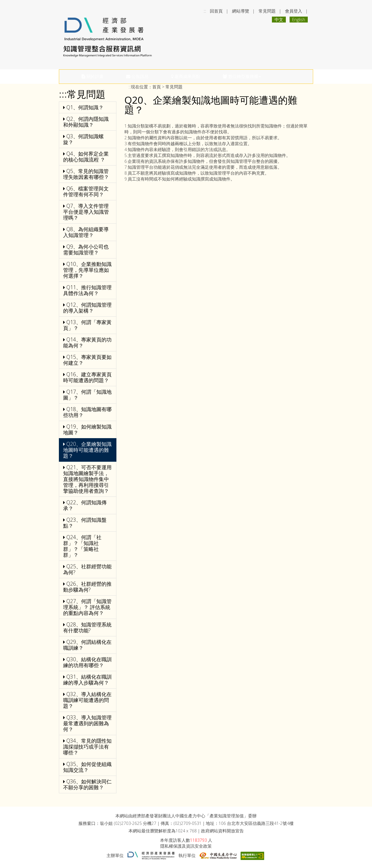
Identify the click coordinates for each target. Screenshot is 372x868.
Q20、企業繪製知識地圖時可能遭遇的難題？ (87, 450)
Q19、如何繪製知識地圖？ (87, 429)
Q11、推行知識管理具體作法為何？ (87, 290)
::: (205, 11)
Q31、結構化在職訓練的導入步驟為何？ (87, 680)
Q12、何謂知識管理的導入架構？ (87, 308)
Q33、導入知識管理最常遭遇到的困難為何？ (87, 723)
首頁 (157, 87)
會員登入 (294, 11)
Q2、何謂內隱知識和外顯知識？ (86, 122)
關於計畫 (93, 76)
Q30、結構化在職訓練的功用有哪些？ (87, 662)
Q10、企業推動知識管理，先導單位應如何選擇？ (87, 270)
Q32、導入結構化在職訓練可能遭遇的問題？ (87, 700)
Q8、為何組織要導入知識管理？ (86, 232)
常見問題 (267, 11)
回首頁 (216, 11)
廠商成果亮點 (186, 76)
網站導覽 (241, 11)
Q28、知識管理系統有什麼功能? (87, 627)
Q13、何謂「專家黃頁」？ (87, 325)
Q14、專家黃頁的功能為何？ (87, 342)
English (299, 20)
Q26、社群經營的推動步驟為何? (87, 587)
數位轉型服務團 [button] (242, 76)
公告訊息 (137, 76)
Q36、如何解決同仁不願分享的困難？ (87, 784)
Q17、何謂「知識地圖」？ (87, 395)
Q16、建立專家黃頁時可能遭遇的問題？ (87, 377)
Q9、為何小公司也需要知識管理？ (86, 249)
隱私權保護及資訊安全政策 (186, 846)
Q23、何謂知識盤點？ (85, 523)
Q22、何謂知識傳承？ (85, 505)
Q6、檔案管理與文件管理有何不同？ (86, 191)
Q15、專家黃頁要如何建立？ (87, 360)
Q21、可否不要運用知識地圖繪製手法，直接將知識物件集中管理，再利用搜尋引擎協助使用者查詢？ (87, 479)
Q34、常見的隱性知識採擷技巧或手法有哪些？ (87, 747)
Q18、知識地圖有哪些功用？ (87, 412)
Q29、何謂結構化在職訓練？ (87, 645)
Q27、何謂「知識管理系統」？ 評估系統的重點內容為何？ (87, 607)
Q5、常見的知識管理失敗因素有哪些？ (86, 174)
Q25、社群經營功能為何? (87, 569)
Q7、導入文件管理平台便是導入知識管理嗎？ (86, 212)
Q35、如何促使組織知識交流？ (87, 767)
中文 (279, 20)
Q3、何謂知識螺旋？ (83, 139)
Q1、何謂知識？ (83, 107)
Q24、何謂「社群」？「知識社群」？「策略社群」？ (82, 546)
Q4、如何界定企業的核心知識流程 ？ (86, 157)
